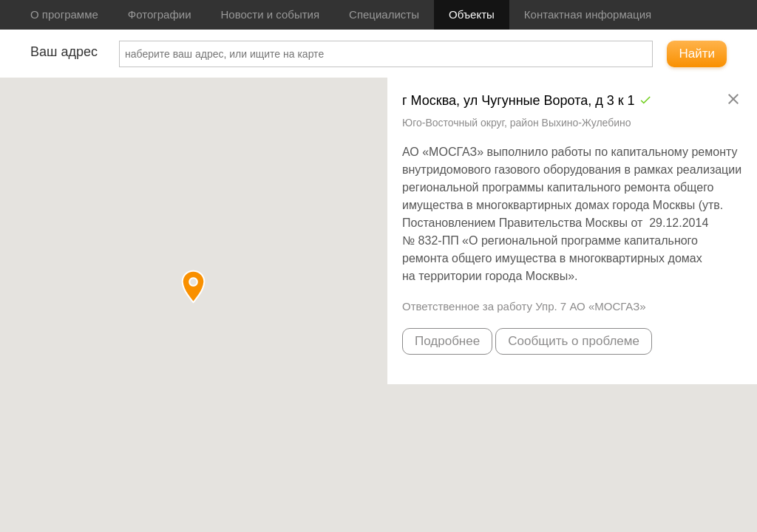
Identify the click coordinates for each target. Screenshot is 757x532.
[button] (193, 286)
